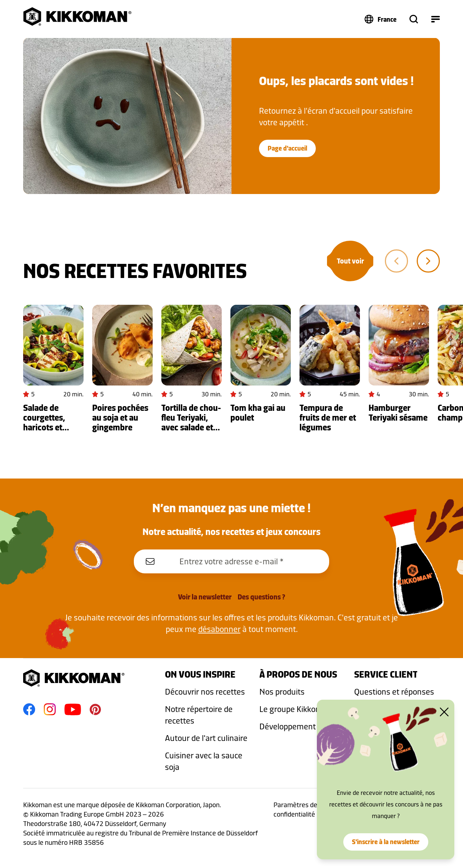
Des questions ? (261, 597)
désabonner (219, 629)
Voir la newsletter (205, 597)
